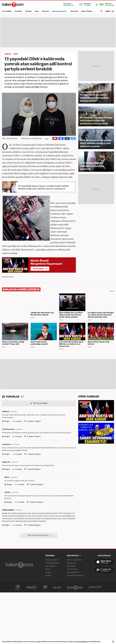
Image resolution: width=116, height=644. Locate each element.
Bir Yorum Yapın (39, 403)
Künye (48, 569)
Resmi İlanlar (87, 11)
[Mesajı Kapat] (113, 642)
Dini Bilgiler (71, 566)
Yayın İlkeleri (50, 566)
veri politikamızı (82, 642)
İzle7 (75, 587)
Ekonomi (46, 11)
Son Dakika (7, 11)
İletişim (48, 575)
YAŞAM (16, 54)
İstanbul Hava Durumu (75, 575)
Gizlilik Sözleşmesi (53, 563)
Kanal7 (18, 587)
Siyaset (28, 11)
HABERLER (8, 54)
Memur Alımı (72, 563)
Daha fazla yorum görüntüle (39, 535)
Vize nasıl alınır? (73, 572)
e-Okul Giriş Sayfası (74, 560)
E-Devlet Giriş (72, 569)
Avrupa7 (45, 587)
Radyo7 (32, 587)
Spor (37, 11)
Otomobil (74, 11)
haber (68, 166)
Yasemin (95, 587)
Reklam (48, 572)
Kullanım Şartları (52, 560)
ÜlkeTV (57, 587)
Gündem (18, 11)
